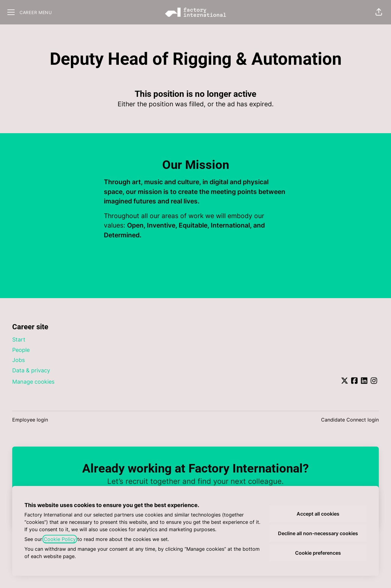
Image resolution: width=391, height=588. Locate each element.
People (21, 350)
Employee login (30, 420)
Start (19, 340)
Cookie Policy (60, 539)
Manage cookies (33, 382)
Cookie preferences (318, 553)
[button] (379, 12)
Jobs (18, 360)
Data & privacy (31, 370)
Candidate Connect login (350, 420)
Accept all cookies (318, 514)
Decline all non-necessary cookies (318, 533)
